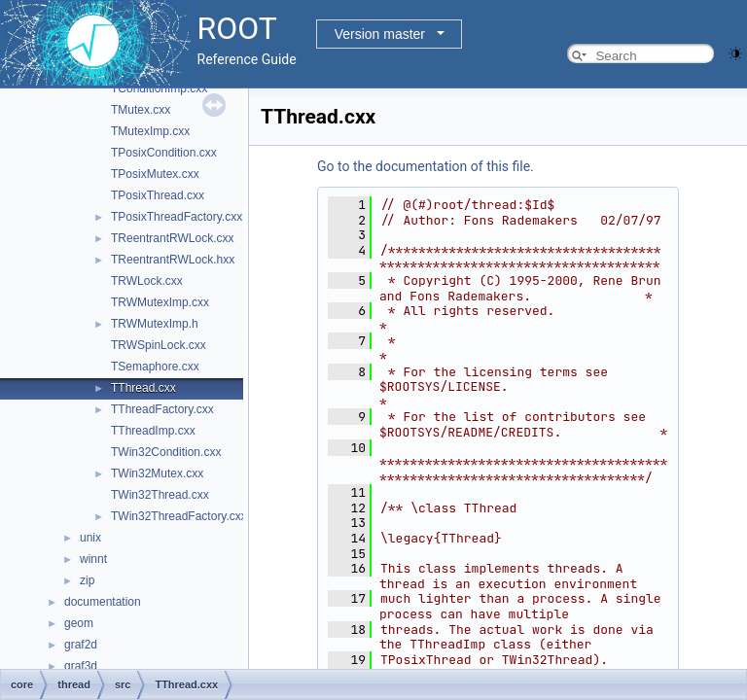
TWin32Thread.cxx (160, 495)
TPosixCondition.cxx (164, 153)
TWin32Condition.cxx (166, 452)
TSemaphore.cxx (155, 367)
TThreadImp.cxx (153, 431)
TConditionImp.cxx (159, 88)
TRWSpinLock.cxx (159, 345)
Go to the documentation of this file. (426, 166)
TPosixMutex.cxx (155, 174)
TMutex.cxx (141, 110)
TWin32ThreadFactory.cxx (179, 516)
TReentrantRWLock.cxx (173, 238)
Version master (380, 34)
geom (79, 623)
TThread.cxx (143, 388)
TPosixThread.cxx (158, 195)
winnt (93, 559)
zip (87, 580)
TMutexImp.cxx (150, 131)
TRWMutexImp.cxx (160, 302)
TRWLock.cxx (147, 281)
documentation (103, 602)
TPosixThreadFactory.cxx (177, 217)
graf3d (81, 666)
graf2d (81, 645)
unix (90, 538)
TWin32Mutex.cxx (157, 473)
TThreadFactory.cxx (162, 409)
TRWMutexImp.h (155, 324)
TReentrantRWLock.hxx (173, 260)
